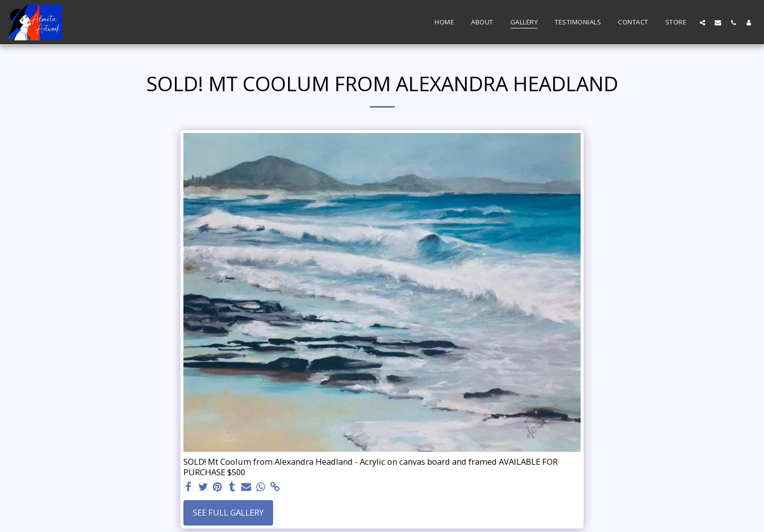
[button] (702, 22)
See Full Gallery (228, 512)
